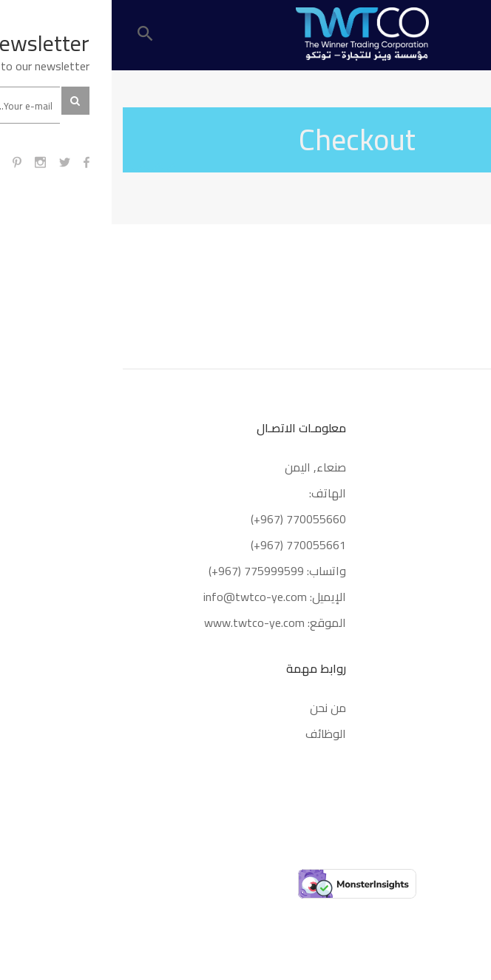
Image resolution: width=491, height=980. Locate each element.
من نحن (216, 708)
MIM (468, 734)
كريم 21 (459, 708)
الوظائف (214, 734)
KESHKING (453, 759)
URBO (465, 785)
